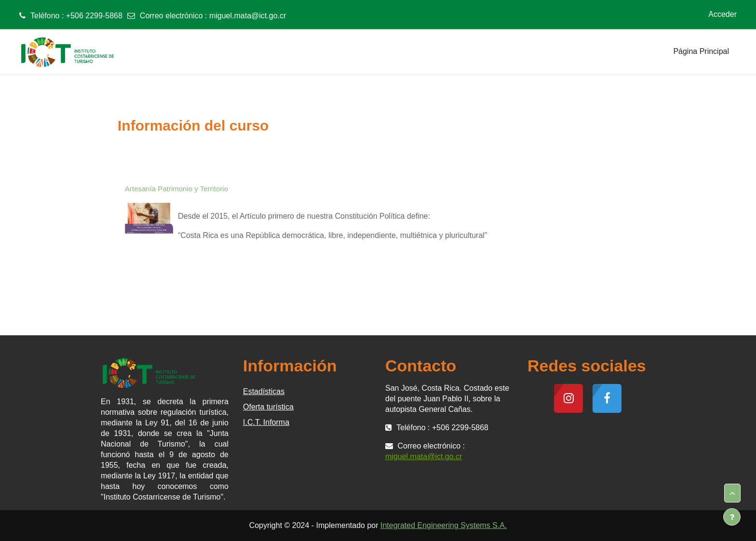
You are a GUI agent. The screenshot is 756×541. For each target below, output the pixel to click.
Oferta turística (268, 407)
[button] (732, 493)
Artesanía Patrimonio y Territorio (176, 189)
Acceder (722, 14)
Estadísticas (264, 391)
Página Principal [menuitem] (701, 51)
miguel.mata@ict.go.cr (248, 16)
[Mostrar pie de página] (732, 517)
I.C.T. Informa (266, 422)
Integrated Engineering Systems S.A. (444, 525)
